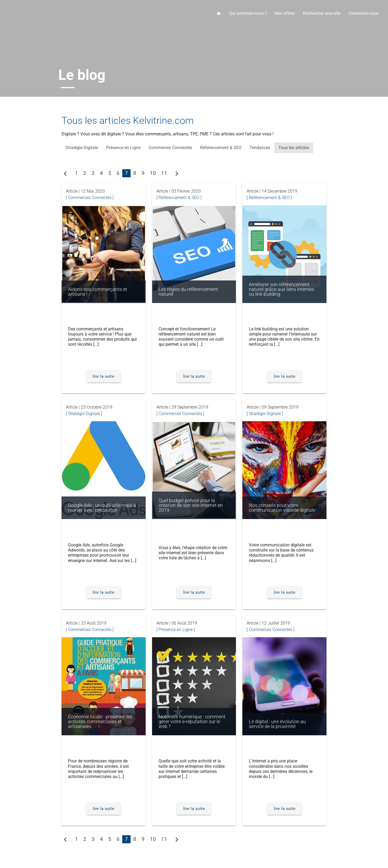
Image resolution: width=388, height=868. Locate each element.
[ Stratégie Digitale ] (84, 414)
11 (164, 173)
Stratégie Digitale (82, 148)
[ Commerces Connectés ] (90, 198)
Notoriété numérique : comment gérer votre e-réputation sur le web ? (192, 722)
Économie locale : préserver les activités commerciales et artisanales (100, 722)
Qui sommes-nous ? (248, 13)
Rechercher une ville (322, 13)
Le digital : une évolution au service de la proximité (277, 724)
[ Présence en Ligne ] (176, 630)
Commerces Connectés (170, 148)
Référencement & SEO (221, 148)
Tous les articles (294, 148)
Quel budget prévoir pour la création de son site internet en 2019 (191, 505)
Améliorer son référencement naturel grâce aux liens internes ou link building (281, 289)
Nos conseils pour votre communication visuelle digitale (282, 508)
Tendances (260, 148)
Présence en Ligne (123, 148)
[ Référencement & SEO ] (179, 198)
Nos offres (285, 13)
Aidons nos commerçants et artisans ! (98, 292)
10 (153, 173)
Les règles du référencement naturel (188, 292)
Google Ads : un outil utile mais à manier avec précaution (103, 508)
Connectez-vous (364, 13)
